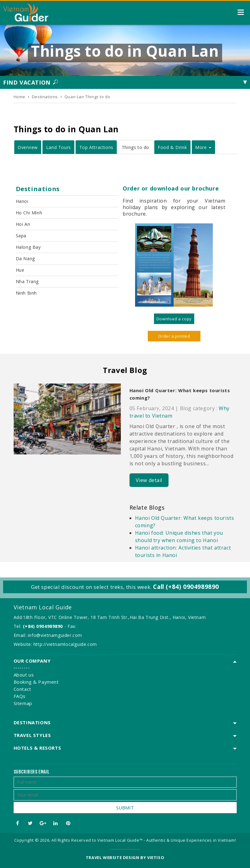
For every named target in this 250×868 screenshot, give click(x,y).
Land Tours (59, 147)
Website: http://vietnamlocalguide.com (55, 644)
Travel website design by (116, 857)
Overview (28, 147)
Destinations (45, 97)
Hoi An (23, 224)
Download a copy (174, 319)
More (203, 147)
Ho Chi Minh (29, 213)
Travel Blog (125, 370)
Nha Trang (27, 281)
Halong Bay (28, 247)
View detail (149, 480)
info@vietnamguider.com (55, 635)
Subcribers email (32, 772)
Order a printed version (174, 337)
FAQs (20, 696)
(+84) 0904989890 (43, 626)
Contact (22, 689)
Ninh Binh (26, 293)
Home (20, 97)
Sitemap (23, 703)
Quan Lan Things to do (88, 97)
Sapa (21, 236)
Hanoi (22, 201)
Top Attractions (96, 147)
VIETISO (156, 857)
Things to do (136, 147)
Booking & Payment (36, 682)
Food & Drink (172, 147)
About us (24, 675)
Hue (20, 270)
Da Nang (25, 259)
